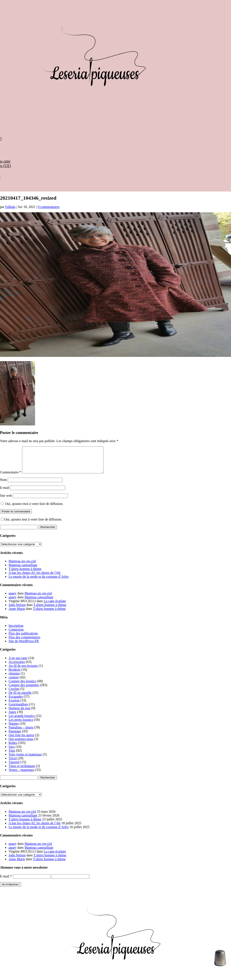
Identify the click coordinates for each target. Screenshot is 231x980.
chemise (14, 679)
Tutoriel (14, 767)
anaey (13, 598)
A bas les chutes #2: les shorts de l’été (35, 578)
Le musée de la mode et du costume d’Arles (39, 582)
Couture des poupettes (24, 690)
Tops (12, 756)
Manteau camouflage (23, 570)
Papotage (15, 736)
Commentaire (11, 477)
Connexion (16, 635)
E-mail (5, 493)
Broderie (15, 675)
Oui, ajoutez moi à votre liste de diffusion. (31, 524)
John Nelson (17, 610)
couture (14, 682)
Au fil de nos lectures (23, 671)
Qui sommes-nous (21, 744)
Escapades (16, 702)
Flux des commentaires (24, 642)
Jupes (12, 717)
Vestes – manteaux (21, 775)
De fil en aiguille (20, 698)
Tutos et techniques (22, 771)
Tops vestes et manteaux (25, 759)
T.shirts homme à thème (25, 574)
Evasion (14, 705)
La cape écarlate (55, 606)
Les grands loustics (22, 721)
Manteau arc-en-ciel (22, 566)
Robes (13, 748)
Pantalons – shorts (21, 732)
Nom (3, 485)
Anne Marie (17, 614)
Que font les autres (21, 740)
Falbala (10, 207)
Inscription (16, 631)
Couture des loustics (22, 686)
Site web (6, 501)
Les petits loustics (21, 725)
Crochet (14, 694)
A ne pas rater (18, 663)
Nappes (14, 729)
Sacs (12, 752)
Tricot (13, 763)
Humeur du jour (19, 713)
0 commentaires (49, 207)
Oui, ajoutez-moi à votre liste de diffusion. (32, 509)
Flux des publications (23, 638)
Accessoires (17, 667)
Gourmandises (18, 709)
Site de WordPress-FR (24, 646)
